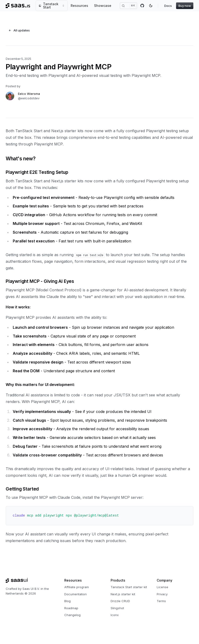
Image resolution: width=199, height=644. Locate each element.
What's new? (21, 159)
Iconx (115, 615)
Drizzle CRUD (120, 601)
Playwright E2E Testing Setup (37, 172)
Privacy (162, 594)
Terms (161, 601)
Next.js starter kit (123, 594)
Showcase (103, 6)
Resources (79, 6)
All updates (19, 30)
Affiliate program (77, 587)
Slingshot (117, 608)
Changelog (72, 615)
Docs (168, 6)
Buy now (185, 6)
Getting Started (22, 489)
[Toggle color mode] (151, 6)
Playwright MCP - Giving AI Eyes (40, 281)
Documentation (76, 594)
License (162, 587)
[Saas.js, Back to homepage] (18, 6)
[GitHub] (142, 6)
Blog (67, 601)
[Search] (128, 6)
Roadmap (71, 608)
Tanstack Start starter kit (129, 587)
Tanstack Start (52, 6)
